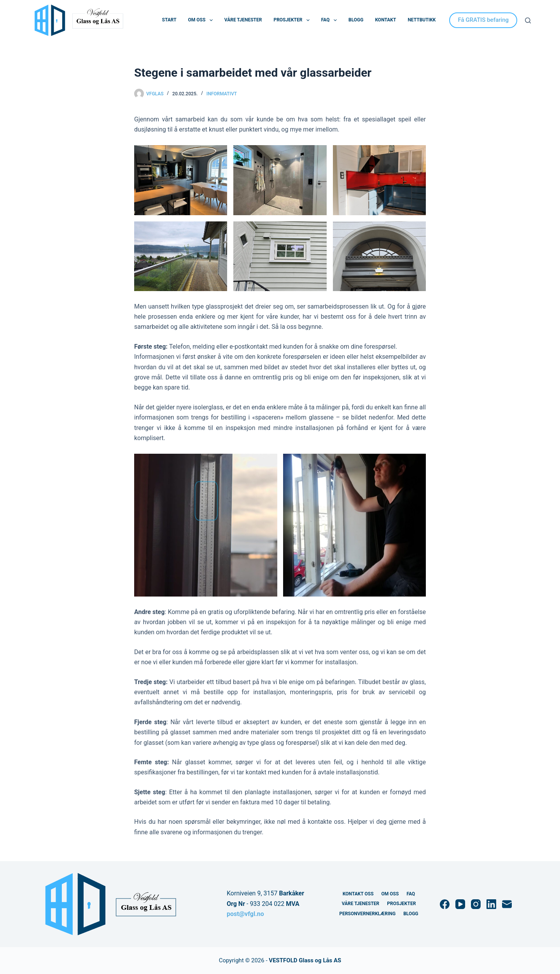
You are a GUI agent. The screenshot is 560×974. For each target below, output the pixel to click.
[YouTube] (460, 904)
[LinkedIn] (491, 904)
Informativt (222, 94)
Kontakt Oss (358, 894)
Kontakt (385, 20)
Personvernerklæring (367, 914)
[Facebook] (445, 904)
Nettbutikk (422, 20)
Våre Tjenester (243, 20)
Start (169, 20)
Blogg (356, 20)
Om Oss (202, 20)
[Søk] (528, 20)
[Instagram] (476, 904)
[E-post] (507, 904)
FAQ (331, 20)
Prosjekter (293, 20)
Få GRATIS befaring (483, 20)
